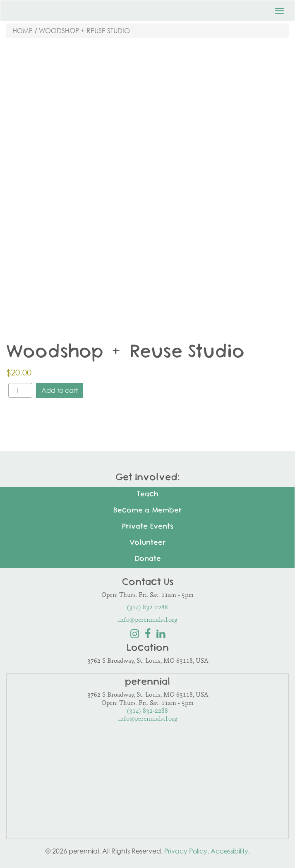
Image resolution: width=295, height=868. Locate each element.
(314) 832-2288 (147, 608)
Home (23, 31)
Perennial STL (46, 8)
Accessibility (229, 851)
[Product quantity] (20, 390)
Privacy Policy (186, 851)
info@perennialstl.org (148, 620)
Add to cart (60, 390)
